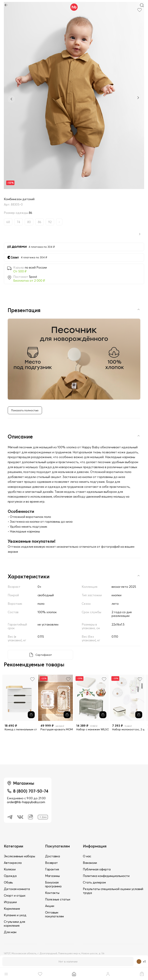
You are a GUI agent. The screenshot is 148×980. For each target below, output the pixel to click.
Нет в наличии (68, 962)
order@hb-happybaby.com (26, 802)
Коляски (10, 869)
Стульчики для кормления (14, 924)
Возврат (51, 863)
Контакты (52, 893)
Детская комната (17, 889)
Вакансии (90, 863)
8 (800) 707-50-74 (31, 791)
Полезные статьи (58, 899)
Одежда (10, 876)
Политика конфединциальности (106, 876)
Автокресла (13, 863)
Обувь (8, 882)
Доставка (53, 856)
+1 (141, 962)
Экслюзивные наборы (19, 856)
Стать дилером (94, 882)
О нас (87, 856)
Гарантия (52, 869)
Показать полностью (25, 410)
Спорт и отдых (15, 895)
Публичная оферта (97, 869)
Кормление (12, 909)
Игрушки (10, 902)
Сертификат (44, 655)
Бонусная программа (53, 884)
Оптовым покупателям (54, 914)
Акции (50, 906)
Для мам (10, 932)
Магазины (52, 876)
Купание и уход (15, 915)
